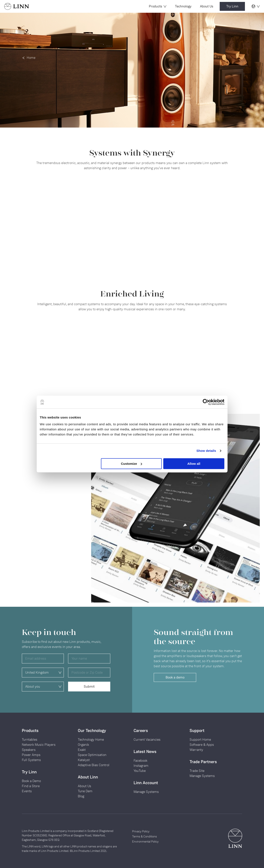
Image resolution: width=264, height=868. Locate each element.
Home (31, 58)
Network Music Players (39, 745)
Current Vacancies (147, 739)
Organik (83, 745)
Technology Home (91, 739)
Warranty (196, 750)
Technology (183, 6)
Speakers (29, 750)
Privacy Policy (141, 831)
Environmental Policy (145, 841)
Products (158, 6)
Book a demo (175, 677)
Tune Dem (85, 791)
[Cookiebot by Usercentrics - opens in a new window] (206, 402)
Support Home (200, 739)
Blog (81, 796)
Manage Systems (146, 792)
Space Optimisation (92, 755)
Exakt (82, 750)
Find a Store (31, 786)
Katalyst (84, 760)
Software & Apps (202, 745)
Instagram (141, 766)
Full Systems (31, 760)
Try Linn (232, 6)
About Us (207, 6)
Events (27, 791)
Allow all (194, 464)
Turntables (30, 739)
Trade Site (197, 771)
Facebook (140, 761)
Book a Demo (31, 781)
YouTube (140, 771)
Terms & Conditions (145, 836)
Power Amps (31, 755)
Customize (131, 464)
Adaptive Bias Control (94, 765)
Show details (206, 451)
